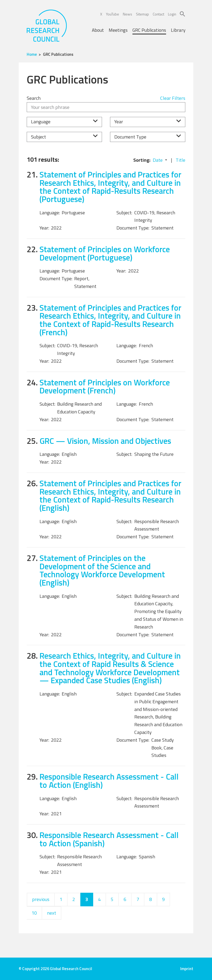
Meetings (118, 30)
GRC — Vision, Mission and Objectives (105, 441)
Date (158, 160)
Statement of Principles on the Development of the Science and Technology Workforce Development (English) (102, 570)
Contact (158, 14)
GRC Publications (149, 30)
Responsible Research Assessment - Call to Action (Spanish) (109, 839)
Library (178, 30)
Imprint (187, 969)
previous (41, 899)
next (52, 913)
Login (172, 14)
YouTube (113, 14)
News (127, 14)
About (98, 30)
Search (34, 98)
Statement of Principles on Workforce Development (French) (105, 386)
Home (32, 54)
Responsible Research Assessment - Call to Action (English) (109, 781)
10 (34, 913)
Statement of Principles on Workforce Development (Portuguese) (105, 253)
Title (180, 160)
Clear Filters (173, 98)
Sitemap (142, 14)
